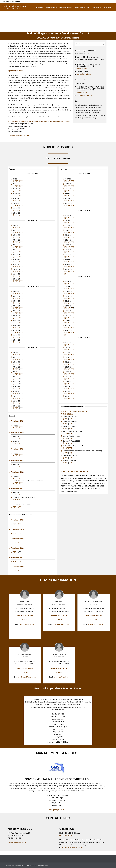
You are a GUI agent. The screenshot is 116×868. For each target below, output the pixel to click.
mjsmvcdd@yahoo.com (96, 624)
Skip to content (16, 2)
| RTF (70, 448)
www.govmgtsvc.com (57, 810)
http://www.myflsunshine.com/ (72, 848)
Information (39, 7)
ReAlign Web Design (42, 865)
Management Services (82, 7)
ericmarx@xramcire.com (61, 624)
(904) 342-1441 (82, 93)
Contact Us (108, 7)
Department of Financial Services (75, 411)
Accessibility (97, 7)
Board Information (66, 7)
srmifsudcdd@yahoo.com (27, 677)
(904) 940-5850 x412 (84, 69)
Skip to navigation (6, 2)
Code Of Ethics (68, 414)
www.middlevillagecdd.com (17, 842)
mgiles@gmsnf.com (84, 74)
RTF (21, 181)
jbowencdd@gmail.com (61, 677)
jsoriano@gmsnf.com (85, 95)
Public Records (51, 7)
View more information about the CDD (21, 136)
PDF (16, 181)
